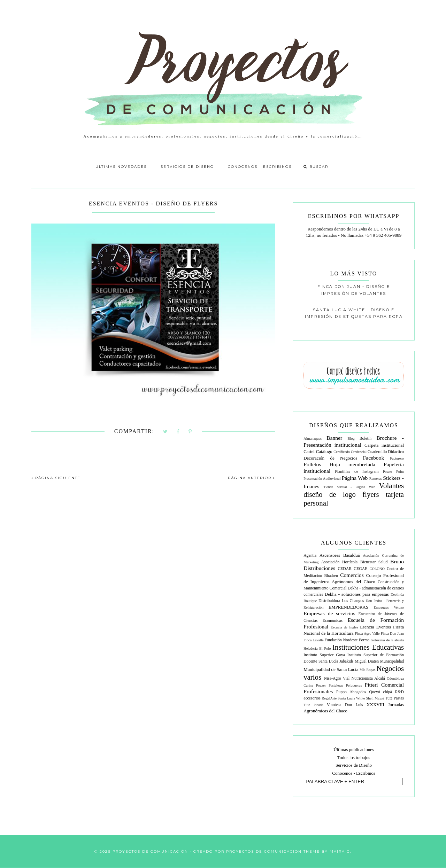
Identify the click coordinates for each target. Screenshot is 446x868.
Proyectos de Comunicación (150, 851)
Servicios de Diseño (187, 167)
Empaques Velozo (389, 607)
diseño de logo (330, 494)
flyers (371, 494)
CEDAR (345, 569)
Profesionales (318, 691)
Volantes (391, 486)
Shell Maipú (375, 698)
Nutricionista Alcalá (368, 678)
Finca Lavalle (313, 640)
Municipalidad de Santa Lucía (331, 669)
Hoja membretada (352, 464)
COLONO (377, 569)
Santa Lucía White (351, 698)
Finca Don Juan (392, 634)
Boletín (366, 439)
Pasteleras (336, 685)
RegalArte (329, 698)
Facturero (397, 458)
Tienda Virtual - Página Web (349, 487)
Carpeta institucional (384, 445)
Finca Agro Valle (367, 634)
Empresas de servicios (329, 613)
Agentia (310, 556)
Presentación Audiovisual (322, 479)
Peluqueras (354, 685)
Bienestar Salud (374, 562)
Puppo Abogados (351, 692)
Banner (334, 438)
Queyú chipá (380, 692)
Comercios (352, 575)
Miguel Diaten (367, 661)
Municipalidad (392, 661)
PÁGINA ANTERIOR (252, 478)
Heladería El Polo (317, 648)
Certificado (342, 452)
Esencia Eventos (375, 627)
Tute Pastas (394, 698)
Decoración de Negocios (330, 458)
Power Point (393, 472)
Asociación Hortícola (339, 562)
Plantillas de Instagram (357, 472)
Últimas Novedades (121, 167)
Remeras (376, 479)
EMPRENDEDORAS (348, 607)
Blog (351, 439)
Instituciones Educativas (368, 647)
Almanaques (313, 439)
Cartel (309, 451)
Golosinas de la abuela (387, 640)
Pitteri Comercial (384, 685)
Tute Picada (313, 705)
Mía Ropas (368, 670)
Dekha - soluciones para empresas (357, 594)
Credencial (359, 452)
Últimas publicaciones (354, 749)
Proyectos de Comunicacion (264, 851)
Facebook (374, 458)
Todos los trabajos (354, 757)
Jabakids (346, 661)
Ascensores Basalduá (340, 555)
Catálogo (324, 451)
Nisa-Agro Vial (337, 678)
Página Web (355, 478)
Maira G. (341, 851)
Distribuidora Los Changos (341, 601)
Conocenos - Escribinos (260, 167)
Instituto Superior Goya (324, 655)
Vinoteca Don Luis (345, 705)
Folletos (312, 464)
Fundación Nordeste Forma (347, 640)
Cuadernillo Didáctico (386, 452)
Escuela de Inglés (344, 627)
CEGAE (360, 569)
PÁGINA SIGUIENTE (56, 478)
